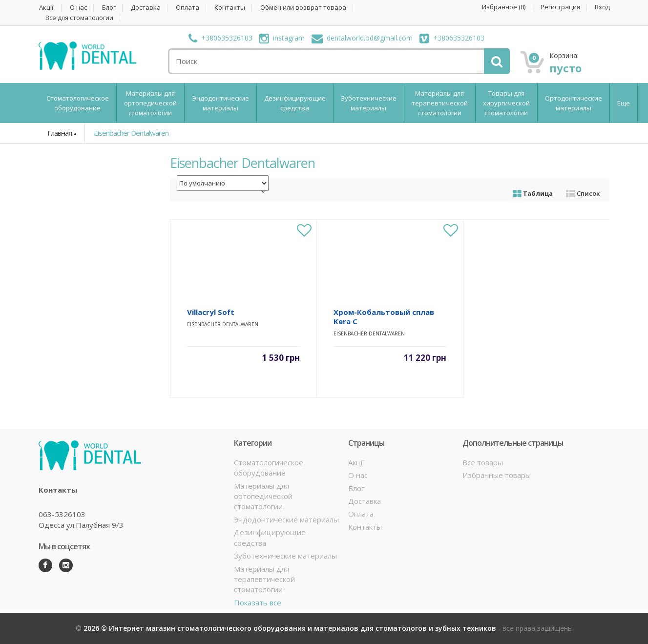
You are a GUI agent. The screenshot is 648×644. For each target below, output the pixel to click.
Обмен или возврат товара (303, 8)
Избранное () (504, 7)
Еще (624, 103)
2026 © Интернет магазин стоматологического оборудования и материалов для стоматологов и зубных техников (291, 628)
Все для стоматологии (79, 18)
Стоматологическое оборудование (78, 103)
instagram (282, 38)
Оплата (188, 8)
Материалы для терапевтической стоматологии (440, 103)
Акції (46, 8)
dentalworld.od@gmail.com (362, 38)
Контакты (230, 8)
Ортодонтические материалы (574, 103)
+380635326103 (220, 38)
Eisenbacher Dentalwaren (131, 133)
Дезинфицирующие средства (295, 103)
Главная (60, 133)
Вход (602, 7)
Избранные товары (497, 475)
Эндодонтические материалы (220, 103)
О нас (78, 8)
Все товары (483, 462)
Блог (109, 8)
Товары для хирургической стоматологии (506, 103)
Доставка (146, 8)
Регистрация (560, 7)
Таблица (533, 193)
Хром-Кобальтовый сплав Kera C (384, 317)
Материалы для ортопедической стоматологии (150, 103)
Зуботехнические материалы (369, 103)
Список (583, 193)
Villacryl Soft (211, 312)
